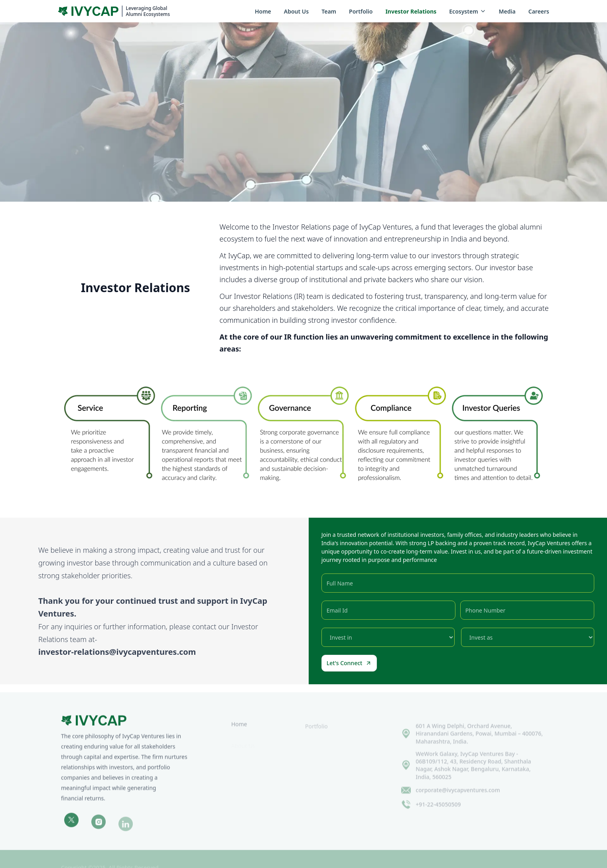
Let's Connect (349, 663)
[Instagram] (99, 828)
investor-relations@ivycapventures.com (117, 652)
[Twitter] (71, 825)
